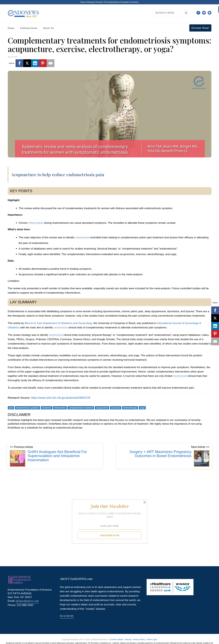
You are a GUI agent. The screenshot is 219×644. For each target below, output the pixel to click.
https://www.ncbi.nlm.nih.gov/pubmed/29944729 (61, 398)
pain (11, 408)
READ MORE (67, 616)
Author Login (152, 639)
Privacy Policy (139, 639)
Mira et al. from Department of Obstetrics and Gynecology (58, 323)
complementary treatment (81, 408)
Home (11, 28)
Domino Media (117, 639)
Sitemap (128, 639)
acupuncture (102, 408)
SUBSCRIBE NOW (110, 535)
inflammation (36, 223)
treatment (47, 408)
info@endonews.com (27, 601)
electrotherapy (130, 408)
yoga (142, 408)
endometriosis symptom (27, 408)
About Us (48, 28)
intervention (60, 408)
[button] (110, 506)
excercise (115, 408)
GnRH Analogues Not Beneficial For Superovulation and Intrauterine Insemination (57, 456)
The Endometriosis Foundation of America (121, 2)
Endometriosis (29, 28)
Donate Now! (200, 28)
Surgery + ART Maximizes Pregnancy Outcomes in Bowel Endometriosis (160, 454)
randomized (82, 237)
